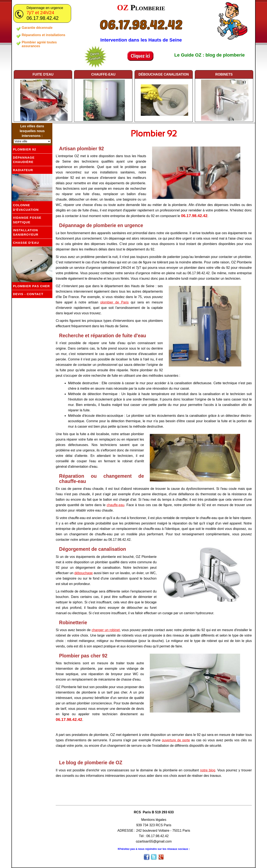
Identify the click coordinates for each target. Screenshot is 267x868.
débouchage (164, 74)
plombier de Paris (115, 302)
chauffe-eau (103, 74)
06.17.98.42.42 (141, 24)
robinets (224, 74)
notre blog (208, 770)
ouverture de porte (176, 740)
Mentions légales (154, 820)
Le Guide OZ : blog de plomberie (210, 55)
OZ (141, 8)
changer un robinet (106, 630)
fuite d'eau (43, 74)
